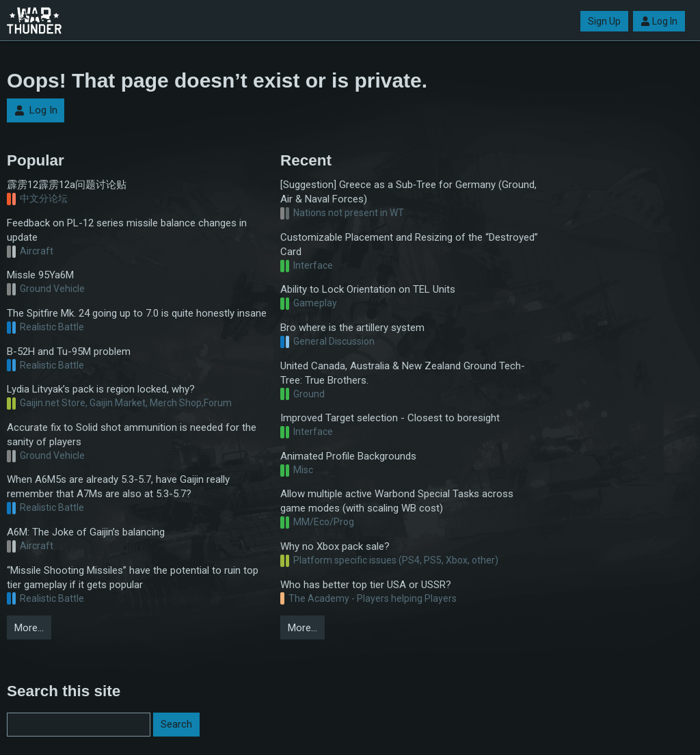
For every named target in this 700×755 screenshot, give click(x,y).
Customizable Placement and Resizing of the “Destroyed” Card (409, 244)
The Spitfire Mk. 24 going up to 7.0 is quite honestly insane (137, 313)
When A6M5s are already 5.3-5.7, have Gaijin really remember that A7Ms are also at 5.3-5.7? (118, 487)
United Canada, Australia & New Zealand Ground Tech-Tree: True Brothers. (403, 373)
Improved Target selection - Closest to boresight (390, 418)
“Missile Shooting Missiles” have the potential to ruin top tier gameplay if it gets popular (133, 578)
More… (29, 628)
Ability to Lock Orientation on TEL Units (368, 289)
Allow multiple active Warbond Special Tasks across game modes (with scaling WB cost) (397, 501)
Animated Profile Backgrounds (348, 456)
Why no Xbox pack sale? (335, 546)
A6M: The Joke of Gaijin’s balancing (86, 532)
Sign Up (604, 21)
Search (176, 724)
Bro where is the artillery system (352, 328)
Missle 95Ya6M (40, 275)
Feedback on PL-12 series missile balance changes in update (127, 230)
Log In (659, 21)
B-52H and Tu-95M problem (69, 352)
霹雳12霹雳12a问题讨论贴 (67, 185)
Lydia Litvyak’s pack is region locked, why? (101, 389)
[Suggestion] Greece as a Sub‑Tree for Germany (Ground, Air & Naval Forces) (408, 192)
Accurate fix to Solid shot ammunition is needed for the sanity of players (132, 435)
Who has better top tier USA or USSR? (366, 585)
